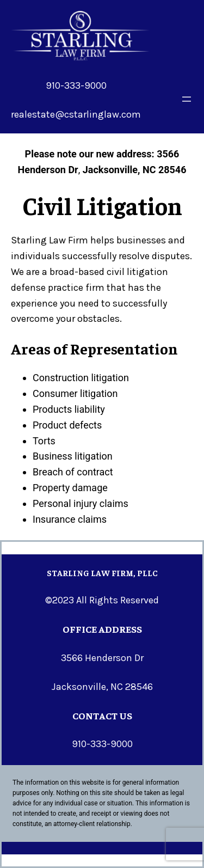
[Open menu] (187, 99)
